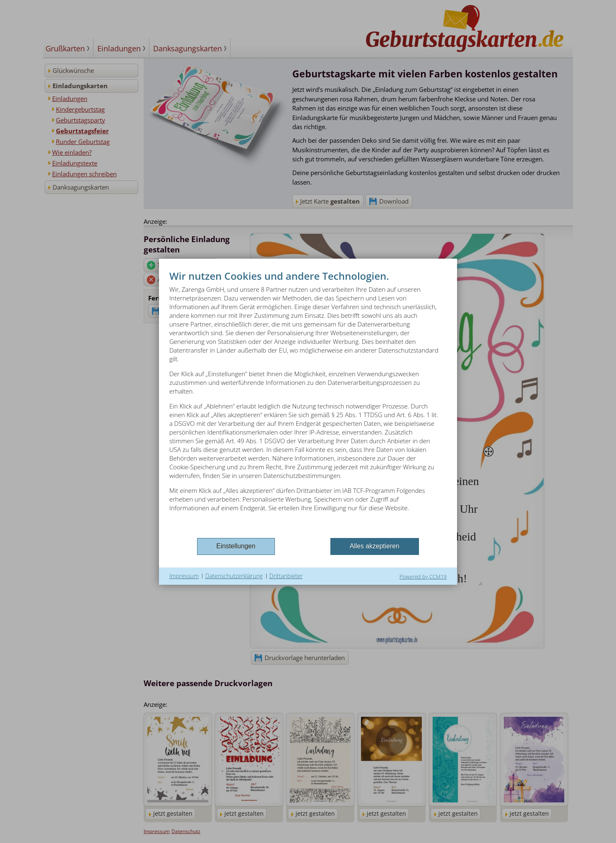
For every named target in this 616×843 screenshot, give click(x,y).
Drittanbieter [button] (286, 576)
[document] (308, 402)
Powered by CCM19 (423, 576)
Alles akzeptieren (375, 546)
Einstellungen (236, 546)
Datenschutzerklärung (234, 576)
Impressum (184, 576)
